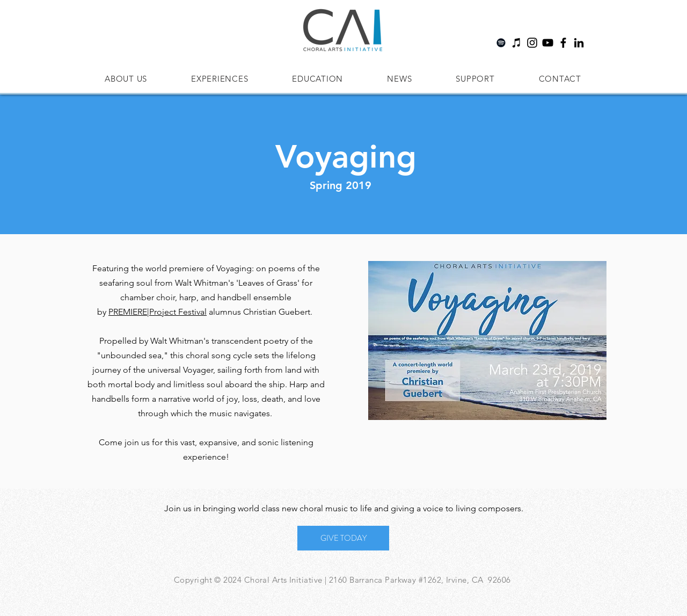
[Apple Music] (517, 43)
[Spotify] (501, 43)
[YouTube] (548, 43)
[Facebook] (563, 43)
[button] (126, 79)
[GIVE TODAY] (343, 538)
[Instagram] (532, 43)
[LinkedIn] (579, 43)
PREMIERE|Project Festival (158, 312)
